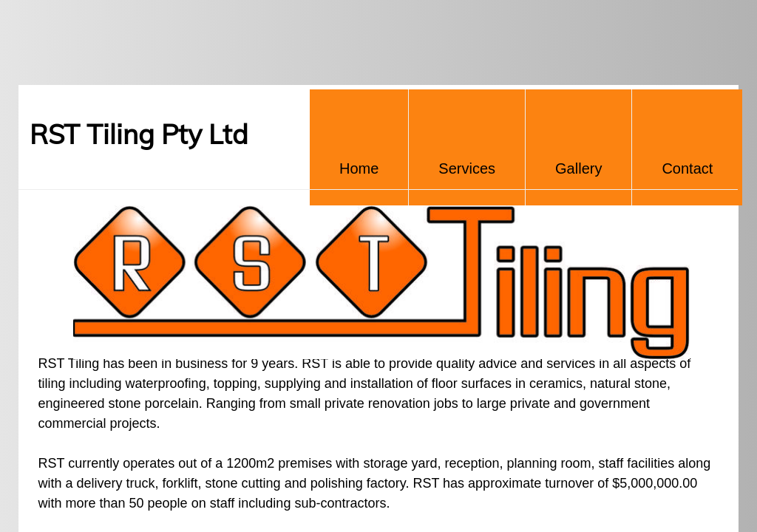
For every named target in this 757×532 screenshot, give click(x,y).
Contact (687, 168)
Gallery (578, 168)
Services (467, 168)
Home (359, 168)
